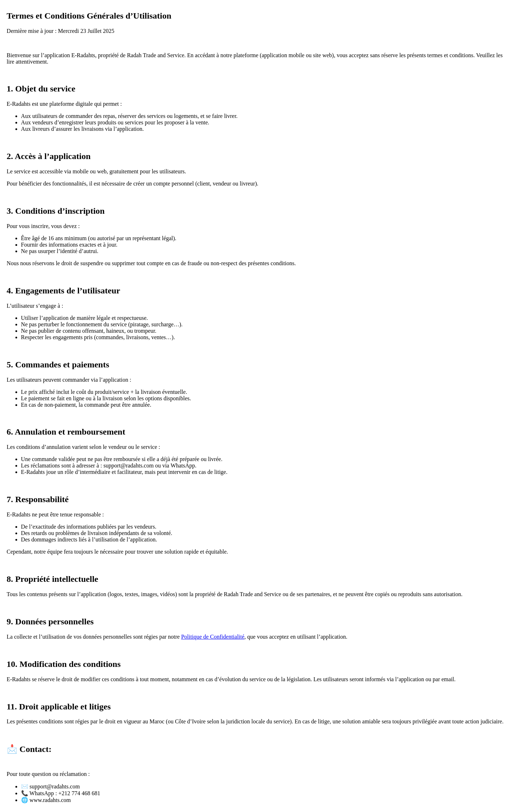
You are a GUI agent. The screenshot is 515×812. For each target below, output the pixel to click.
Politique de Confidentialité (213, 637)
